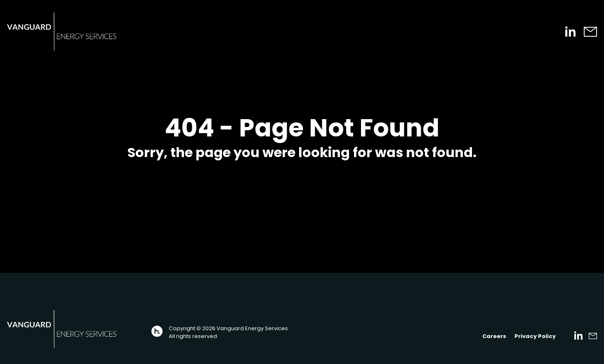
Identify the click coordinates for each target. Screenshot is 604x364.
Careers (494, 336)
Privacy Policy (535, 336)
